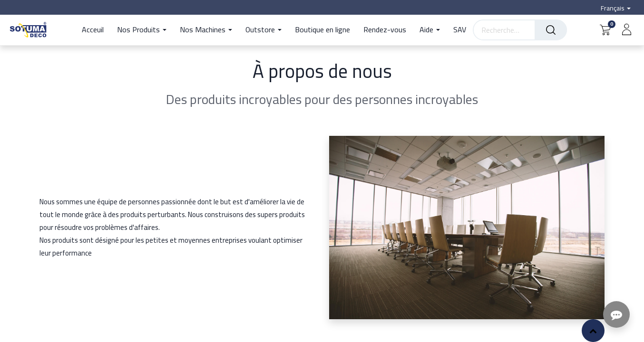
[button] (593, 331)
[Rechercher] (551, 30)
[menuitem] (96, 30)
